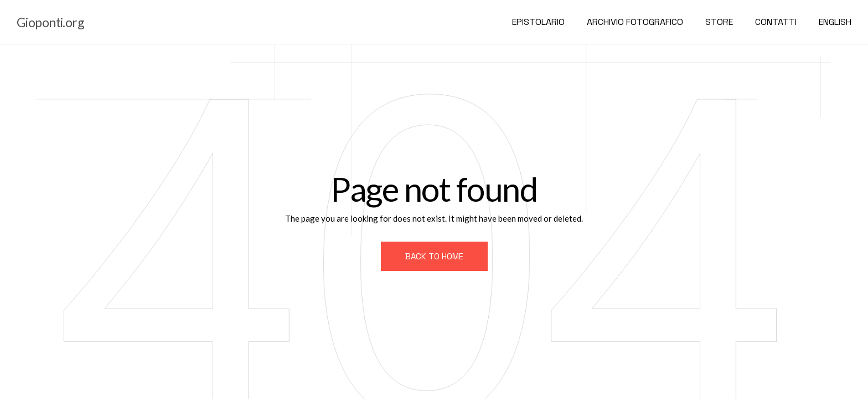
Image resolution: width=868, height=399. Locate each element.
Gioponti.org (50, 22)
